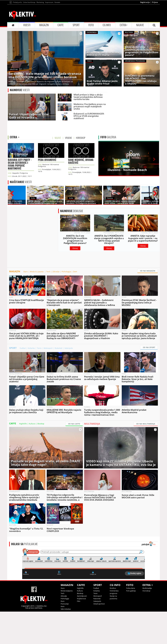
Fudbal (23, 381)
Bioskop (41, 456)
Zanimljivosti (82, 628)
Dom (75, 304)
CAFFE (61, 57)
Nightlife (23, 456)
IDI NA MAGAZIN (148, 303)
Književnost (81, 631)
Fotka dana (131, 621)
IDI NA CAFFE (74, 456)
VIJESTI (27, 57)
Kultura (32, 456)
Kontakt (57, 35)
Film (79, 634)
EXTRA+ (124, 57)
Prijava (155, 35)
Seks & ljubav (66, 641)
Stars (26, 304)
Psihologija (66, 304)
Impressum (49, 35)
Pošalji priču (18, 35)
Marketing (40, 35)
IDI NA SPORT (149, 380)
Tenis (39, 381)
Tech (48, 304)
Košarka (31, 381)
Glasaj (75, 281)
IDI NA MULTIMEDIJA (146, 456)
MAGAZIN (44, 57)
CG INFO (107, 57)
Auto (63, 639)
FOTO (91, 57)
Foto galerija (131, 623)
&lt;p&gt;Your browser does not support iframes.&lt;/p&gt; (83, 596)
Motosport (48, 381)
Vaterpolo (69, 381)
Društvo (113, 621)
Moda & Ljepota (37, 304)
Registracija (145, 35)
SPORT (76, 57)
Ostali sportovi (99, 636)
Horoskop (146, 623)
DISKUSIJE (72, 243)
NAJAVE (140, 57)
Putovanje (65, 636)
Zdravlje (56, 304)
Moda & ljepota (67, 623)
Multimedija (147, 621)
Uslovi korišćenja (29, 35)
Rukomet (59, 381)
